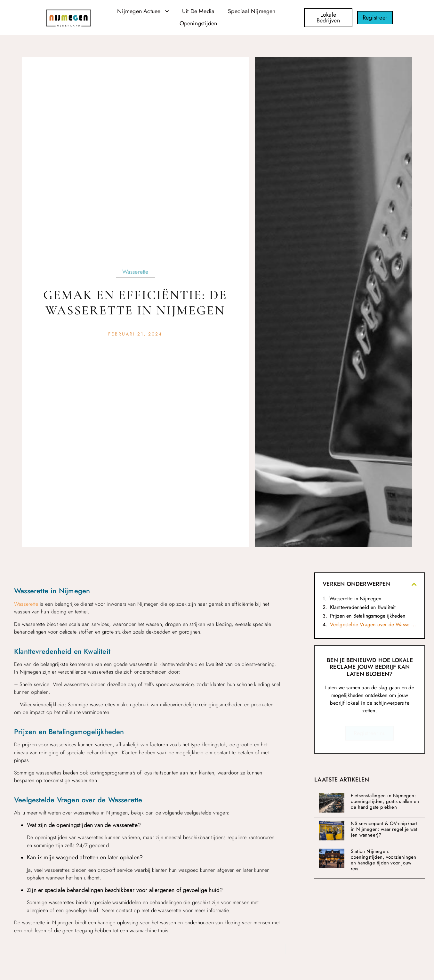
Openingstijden (198, 23)
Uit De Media (198, 11)
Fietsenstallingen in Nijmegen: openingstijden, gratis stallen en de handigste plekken (385, 801)
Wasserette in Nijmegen (355, 599)
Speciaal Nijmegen (252, 11)
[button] (414, 584)
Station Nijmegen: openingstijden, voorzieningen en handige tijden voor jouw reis (384, 860)
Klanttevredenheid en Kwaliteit (363, 607)
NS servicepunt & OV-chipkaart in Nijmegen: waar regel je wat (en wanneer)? (384, 829)
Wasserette (135, 272)
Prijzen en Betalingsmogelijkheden (368, 616)
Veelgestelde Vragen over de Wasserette (373, 624)
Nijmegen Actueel (143, 12)
